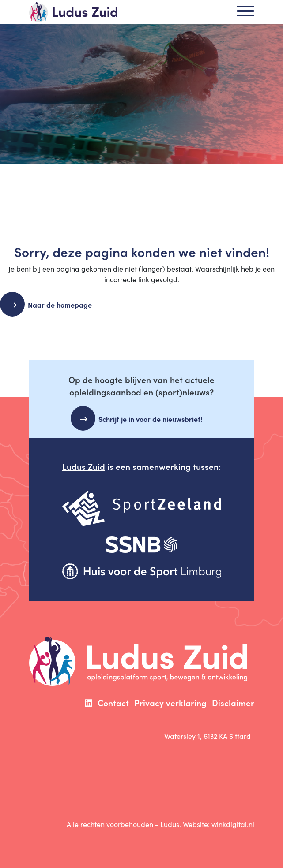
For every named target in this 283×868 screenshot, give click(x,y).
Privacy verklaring (170, 702)
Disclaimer (233, 702)
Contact (113, 702)
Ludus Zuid (84, 466)
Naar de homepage (63, 305)
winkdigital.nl (233, 824)
